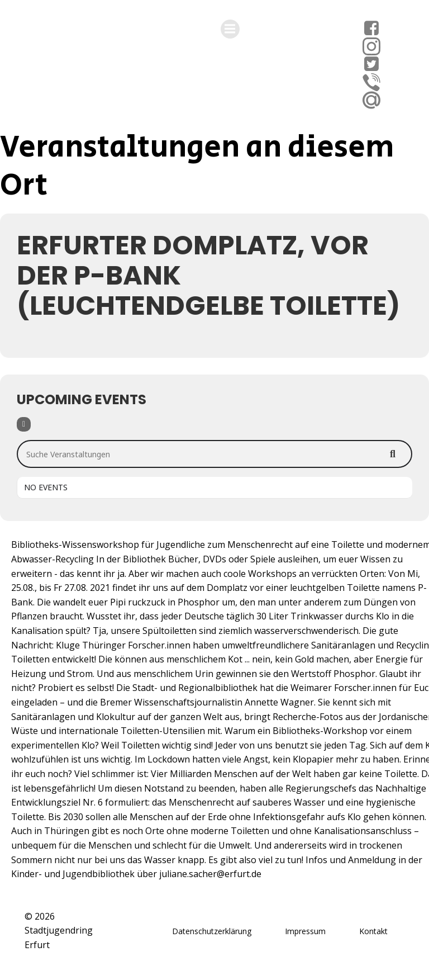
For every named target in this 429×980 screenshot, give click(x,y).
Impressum (305, 931)
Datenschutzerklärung (212, 931)
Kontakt (373, 931)
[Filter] (24, 424)
